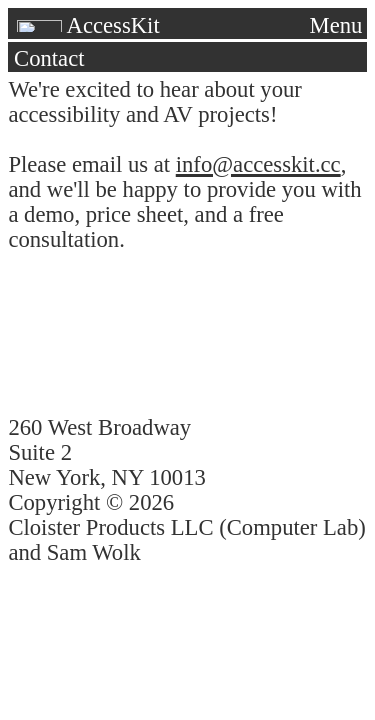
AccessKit (86, 26)
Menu (336, 25)
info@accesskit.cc (258, 164)
